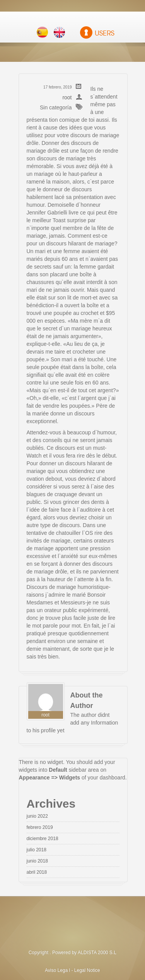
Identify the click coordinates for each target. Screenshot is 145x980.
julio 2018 (37, 850)
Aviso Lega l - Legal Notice (72, 970)
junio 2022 (37, 816)
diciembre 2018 (43, 839)
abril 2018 (37, 872)
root (67, 97)
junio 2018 (37, 861)
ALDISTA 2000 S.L (97, 953)
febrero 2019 (40, 827)
